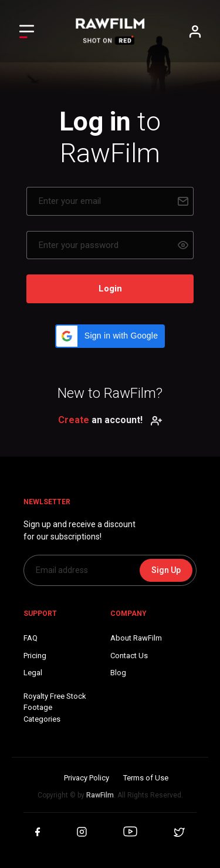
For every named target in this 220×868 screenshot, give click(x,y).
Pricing (35, 656)
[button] (110, 336)
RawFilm (100, 795)
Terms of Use (146, 778)
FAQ (31, 638)
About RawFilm (136, 638)
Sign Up (166, 570)
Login (110, 289)
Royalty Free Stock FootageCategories (55, 708)
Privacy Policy (87, 778)
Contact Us (129, 656)
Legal (33, 673)
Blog (118, 673)
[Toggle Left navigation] (27, 31)
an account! (110, 420)
